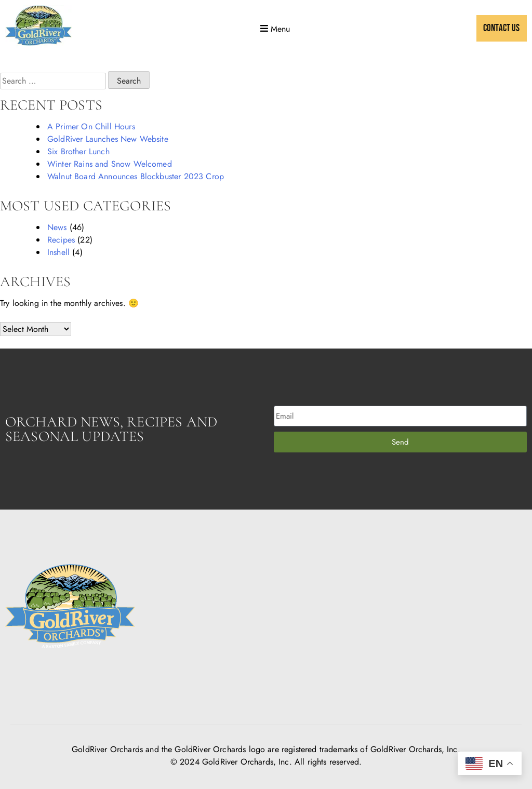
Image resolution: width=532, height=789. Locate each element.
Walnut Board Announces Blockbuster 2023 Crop (136, 176)
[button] (274, 29)
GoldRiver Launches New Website (108, 139)
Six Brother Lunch (78, 151)
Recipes (61, 240)
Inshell (58, 252)
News (57, 227)
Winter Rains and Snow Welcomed (110, 164)
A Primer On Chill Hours (91, 126)
